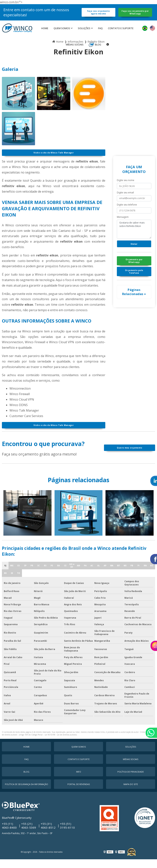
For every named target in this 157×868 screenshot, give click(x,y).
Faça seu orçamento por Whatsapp (135, 16)
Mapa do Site (131, 794)
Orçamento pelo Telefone (134, 285)
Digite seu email (125, 200)
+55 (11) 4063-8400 (9, 835)
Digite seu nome (126, 188)
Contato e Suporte (121, 35)
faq (100, 35)
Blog (98, 51)
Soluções (84, 35)
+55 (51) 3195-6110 (68, 835)
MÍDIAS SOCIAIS (75, 51)
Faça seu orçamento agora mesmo (98, 16)
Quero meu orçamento (129, 458)
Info (79, 782)
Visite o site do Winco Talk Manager (54, 160)
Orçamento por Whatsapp (134, 272)
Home (45, 35)
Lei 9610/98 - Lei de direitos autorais (61, 745)
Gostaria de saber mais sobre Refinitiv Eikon (134, 237)
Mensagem (123, 225)
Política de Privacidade (131, 782)
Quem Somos (62, 35)
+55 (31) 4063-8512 (48, 835)
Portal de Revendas (79, 794)
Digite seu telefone (127, 213)
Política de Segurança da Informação (27, 794)
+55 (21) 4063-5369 (29, 835)
